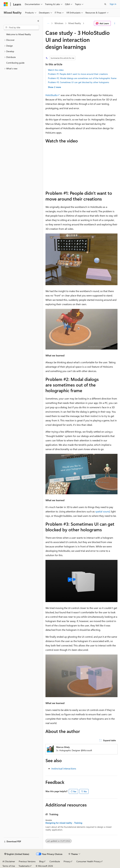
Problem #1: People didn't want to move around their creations (78, 74)
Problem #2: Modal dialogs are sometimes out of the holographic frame (82, 78)
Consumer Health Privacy (89, 861)
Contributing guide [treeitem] (15, 63)
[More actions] (115, 23)
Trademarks (24, 866)
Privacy (67, 861)
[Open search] (105, 4)
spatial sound (102, 511)
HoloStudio (51, 95)
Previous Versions (27, 861)
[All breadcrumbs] (48, 23)
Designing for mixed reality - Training (64, 823)
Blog (41, 861)
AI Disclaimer (9, 861)
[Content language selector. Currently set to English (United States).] (17, 854)
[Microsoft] (6, 4)
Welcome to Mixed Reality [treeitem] (19, 34)
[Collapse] (38, 21)
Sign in (113, 4)
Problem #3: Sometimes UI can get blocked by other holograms (79, 82)
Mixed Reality (75, 23)
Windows (59, 23)
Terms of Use (9, 866)
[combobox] (21, 27)
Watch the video (56, 70)
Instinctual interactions (64, 768)
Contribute (55, 861)
